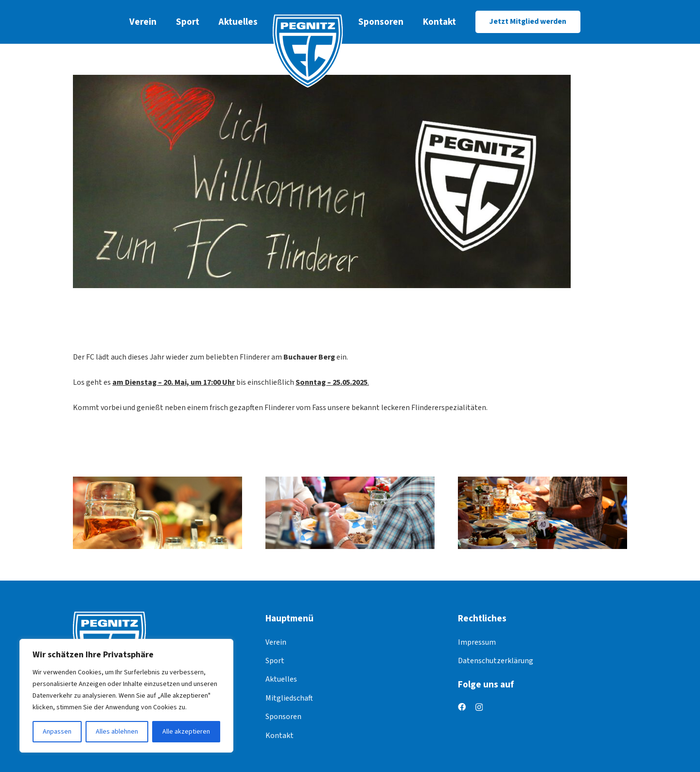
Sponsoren (283, 717)
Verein (276, 642)
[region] (126, 696)
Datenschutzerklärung (496, 661)
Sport (275, 661)
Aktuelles (281, 679)
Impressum (477, 642)
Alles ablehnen (117, 732)
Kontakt (280, 736)
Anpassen (57, 732)
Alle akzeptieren (186, 732)
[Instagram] (479, 707)
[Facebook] (462, 707)
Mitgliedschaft (289, 698)
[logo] (308, 51)
